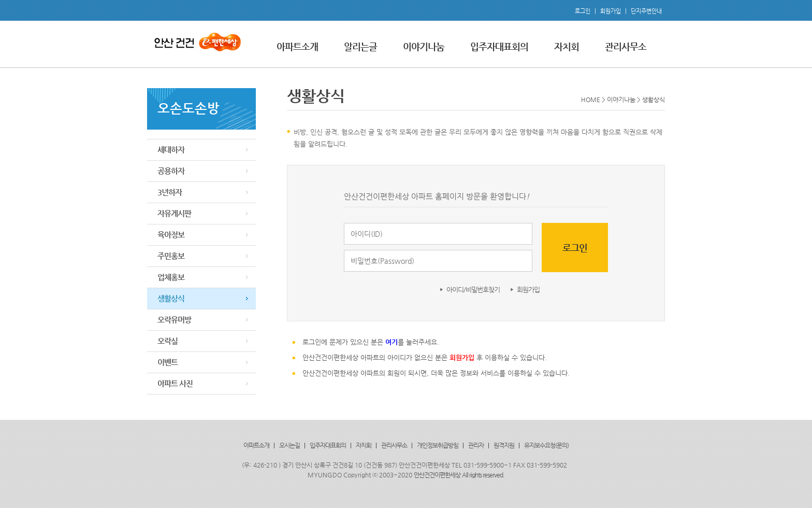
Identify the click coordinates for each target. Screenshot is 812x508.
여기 (392, 342)
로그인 (583, 11)
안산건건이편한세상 (437, 475)
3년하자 (170, 192)
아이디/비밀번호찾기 (473, 290)
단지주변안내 (646, 11)
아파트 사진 (175, 383)
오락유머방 (174, 320)
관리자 (476, 445)
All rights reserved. (483, 475)
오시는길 (289, 445)
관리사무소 (626, 46)
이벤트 (168, 362)
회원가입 (611, 11)
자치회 (567, 46)
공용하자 (171, 171)
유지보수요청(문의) (546, 445)
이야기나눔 (424, 46)
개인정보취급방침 (438, 445)
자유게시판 (174, 213)
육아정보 (171, 235)
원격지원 (504, 445)
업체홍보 (171, 277)
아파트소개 (297, 46)
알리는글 (360, 46)
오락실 (168, 341)
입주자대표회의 (499, 46)
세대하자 (171, 150)
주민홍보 (171, 256)
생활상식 (171, 298)
